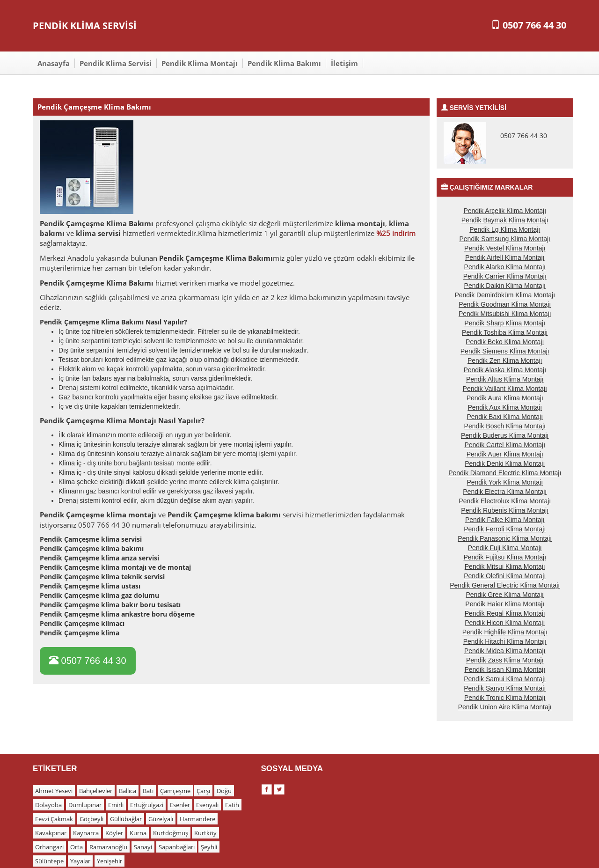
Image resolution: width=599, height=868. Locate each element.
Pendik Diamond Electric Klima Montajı (505, 473)
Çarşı (203, 791)
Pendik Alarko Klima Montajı (505, 267)
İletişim (344, 63)
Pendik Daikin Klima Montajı (505, 286)
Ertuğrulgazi (147, 805)
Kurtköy (205, 833)
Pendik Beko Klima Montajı (505, 342)
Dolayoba (48, 805)
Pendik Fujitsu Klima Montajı (505, 557)
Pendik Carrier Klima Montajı (505, 276)
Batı (148, 791)
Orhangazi (49, 847)
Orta (77, 847)
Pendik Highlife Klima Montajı (505, 632)
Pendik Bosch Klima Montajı (505, 426)
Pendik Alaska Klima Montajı (505, 370)
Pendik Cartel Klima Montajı (505, 445)
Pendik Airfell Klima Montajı (505, 257)
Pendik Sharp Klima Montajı (505, 323)
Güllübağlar (126, 819)
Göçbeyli (91, 819)
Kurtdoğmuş (171, 833)
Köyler (114, 833)
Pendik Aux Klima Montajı (505, 407)
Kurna (138, 833)
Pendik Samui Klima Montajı (505, 679)
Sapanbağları (177, 847)
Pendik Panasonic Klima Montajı (505, 538)
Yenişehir (110, 861)
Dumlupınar (85, 805)
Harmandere (197, 819)
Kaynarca (86, 833)
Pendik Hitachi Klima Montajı (505, 641)
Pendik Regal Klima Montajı (505, 613)
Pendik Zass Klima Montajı (505, 660)
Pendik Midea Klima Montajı (505, 651)
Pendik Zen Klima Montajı (505, 360)
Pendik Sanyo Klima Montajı (505, 688)
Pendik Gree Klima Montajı (505, 595)
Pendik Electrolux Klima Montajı (505, 501)
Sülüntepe (49, 861)
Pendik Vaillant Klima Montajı (505, 389)
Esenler (180, 805)
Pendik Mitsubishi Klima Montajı (505, 314)
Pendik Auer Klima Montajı (505, 454)
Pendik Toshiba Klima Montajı (505, 332)
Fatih (232, 805)
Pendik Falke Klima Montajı (505, 520)
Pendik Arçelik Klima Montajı (505, 211)
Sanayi (143, 847)
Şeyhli (209, 847)
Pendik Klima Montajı (200, 63)
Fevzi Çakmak (54, 819)
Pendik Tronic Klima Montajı (505, 698)
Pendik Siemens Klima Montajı (505, 351)
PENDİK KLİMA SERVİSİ (85, 26)
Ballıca (128, 791)
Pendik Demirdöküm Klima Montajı (505, 295)
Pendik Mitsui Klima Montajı (505, 566)
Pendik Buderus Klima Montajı (505, 435)
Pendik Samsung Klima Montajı (505, 239)
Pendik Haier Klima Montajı (505, 604)
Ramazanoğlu (108, 847)
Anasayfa (54, 63)
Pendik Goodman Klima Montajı (505, 304)
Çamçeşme (175, 791)
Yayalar (80, 861)
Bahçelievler (96, 791)
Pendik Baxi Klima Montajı (505, 417)
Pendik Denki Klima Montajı (505, 463)
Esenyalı (207, 805)
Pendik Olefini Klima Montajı (505, 576)
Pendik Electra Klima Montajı (505, 492)
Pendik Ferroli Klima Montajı (505, 529)
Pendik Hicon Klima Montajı (505, 623)
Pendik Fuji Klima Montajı (505, 548)
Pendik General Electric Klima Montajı (505, 585)
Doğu (224, 791)
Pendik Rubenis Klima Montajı (505, 510)
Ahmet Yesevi (54, 791)
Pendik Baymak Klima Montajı (505, 220)
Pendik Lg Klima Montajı (505, 229)
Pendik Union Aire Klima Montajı (505, 707)
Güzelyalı (161, 819)
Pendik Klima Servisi (116, 63)
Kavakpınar (51, 833)
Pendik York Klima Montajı (505, 482)
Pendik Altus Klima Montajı (505, 379)
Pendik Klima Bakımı (284, 63)
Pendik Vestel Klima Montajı (505, 248)
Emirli (116, 805)
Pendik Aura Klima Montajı (505, 398)
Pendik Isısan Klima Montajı (505, 669)
